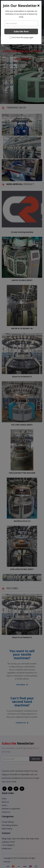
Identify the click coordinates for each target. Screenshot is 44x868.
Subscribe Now (21, 31)
